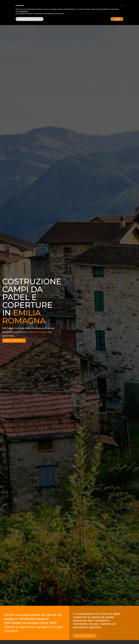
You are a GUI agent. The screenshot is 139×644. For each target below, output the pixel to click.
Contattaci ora (119, 3)
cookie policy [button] (24, 630)
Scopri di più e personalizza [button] (30, 638)
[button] (122, 624)
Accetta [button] (117, 638)
